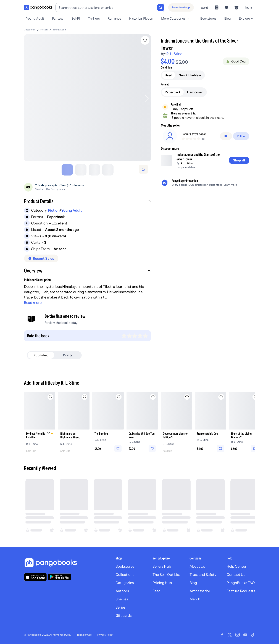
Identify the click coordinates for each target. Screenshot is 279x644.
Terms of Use (84, 633)
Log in (249, 7)
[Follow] (241, 136)
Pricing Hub (162, 581)
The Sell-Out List (166, 573)
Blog (193, 581)
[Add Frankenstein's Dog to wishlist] (221, 396)
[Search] (161, 7)
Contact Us (236, 573)
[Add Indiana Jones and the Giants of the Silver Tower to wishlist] (145, 39)
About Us (197, 565)
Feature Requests (241, 590)
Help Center (236, 565)
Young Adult (59, 28)
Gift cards (123, 614)
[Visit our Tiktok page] (253, 633)
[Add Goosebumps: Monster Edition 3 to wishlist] (187, 396)
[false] (226, 136)
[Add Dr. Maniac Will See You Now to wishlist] (153, 396)
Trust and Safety (203, 573)
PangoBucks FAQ (241, 581)
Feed (156, 590)
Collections (125, 573)
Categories (30, 28)
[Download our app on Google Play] (60, 575)
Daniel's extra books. (194, 134)
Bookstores (125, 565)
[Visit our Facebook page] (222, 633)
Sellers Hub (162, 565)
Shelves (122, 598)
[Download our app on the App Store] (35, 576)
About (205, 7)
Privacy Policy (105, 633)
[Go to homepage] (38, 8)
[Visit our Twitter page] (230, 633)
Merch (195, 598)
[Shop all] (239, 162)
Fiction (44, 28)
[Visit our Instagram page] (238, 633)
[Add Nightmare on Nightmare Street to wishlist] (85, 396)
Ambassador (200, 590)
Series (120, 606)
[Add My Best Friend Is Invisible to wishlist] (50, 396)
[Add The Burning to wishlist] (119, 396)
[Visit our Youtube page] (245, 633)
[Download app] (181, 7)
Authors (122, 590)
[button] (87, 200)
